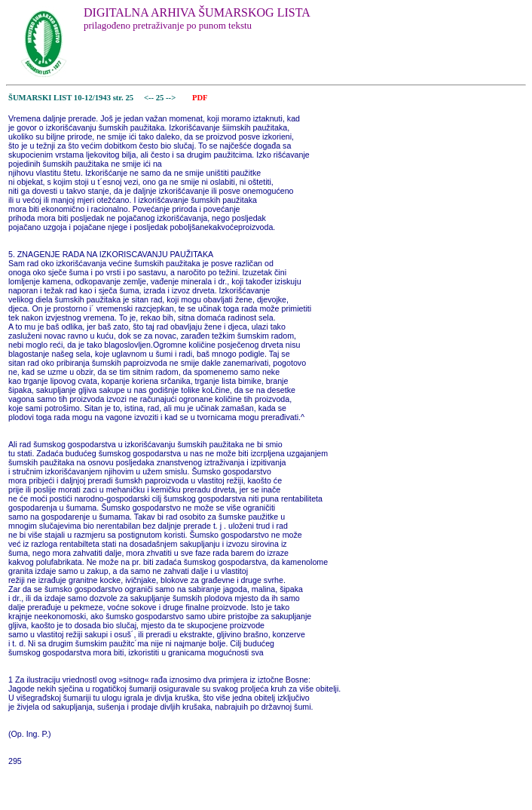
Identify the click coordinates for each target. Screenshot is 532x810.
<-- (149, 98)
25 (161, 98)
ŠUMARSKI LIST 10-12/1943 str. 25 (71, 98)
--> (172, 98)
